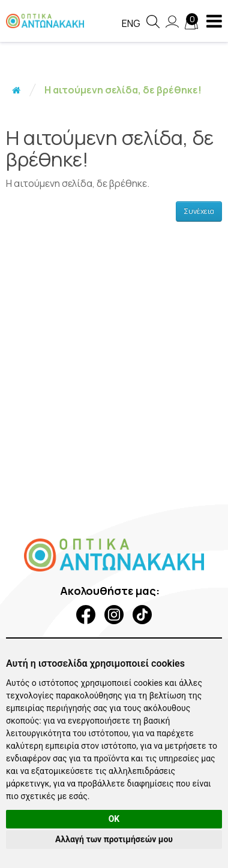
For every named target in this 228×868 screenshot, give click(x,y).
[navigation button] (214, 21)
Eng (131, 23)
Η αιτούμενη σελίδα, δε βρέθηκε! (123, 90)
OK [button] (114, 819)
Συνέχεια (199, 211)
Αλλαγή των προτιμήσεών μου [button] (114, 839)
